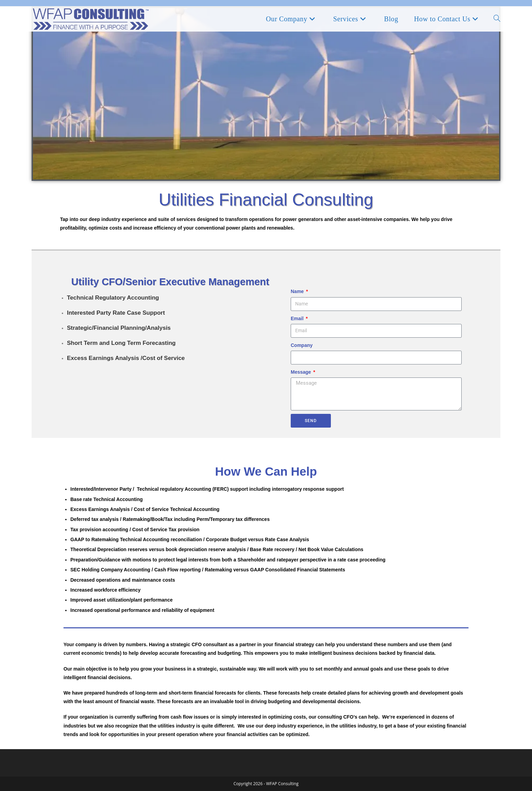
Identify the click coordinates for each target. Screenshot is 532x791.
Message (302, 372)
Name (298, 291)
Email (298, 318)
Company (302, 345)
